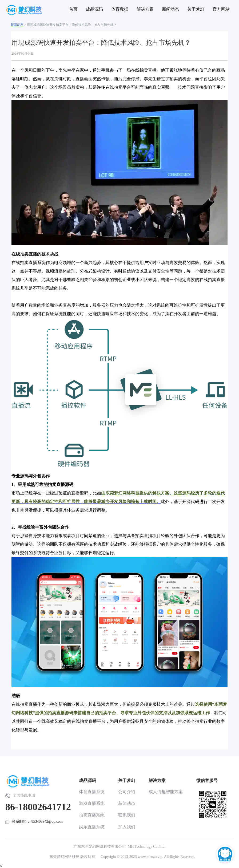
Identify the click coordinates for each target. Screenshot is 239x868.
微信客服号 (207, 780)
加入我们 (127, 827)
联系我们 (127, 815)
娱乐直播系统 (92, 827)
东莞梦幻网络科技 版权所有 (72, 857)
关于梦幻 (127, 780)
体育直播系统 (92, 792)
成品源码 (87, 780)
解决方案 (157, 780)
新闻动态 (17, 25)
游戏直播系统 (92, 803)
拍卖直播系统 (92, 815)
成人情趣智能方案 (166, 792)
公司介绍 (127, 792)
